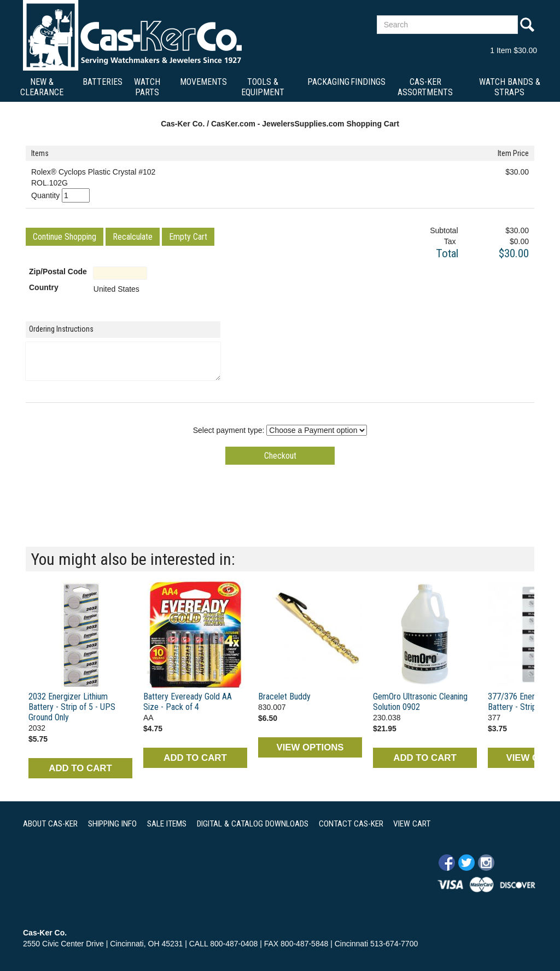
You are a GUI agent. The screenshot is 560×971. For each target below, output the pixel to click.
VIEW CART (412, 824)
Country (44, 287)
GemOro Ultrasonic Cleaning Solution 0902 (420, 702)
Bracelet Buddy (284, 697)
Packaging (328, 82)
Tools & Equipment (263, 87)
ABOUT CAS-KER (50, 824)
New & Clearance (42, 87)
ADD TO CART (80, 768)
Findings (368, 82)
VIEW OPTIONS (310, 747)
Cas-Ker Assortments (425, 87)
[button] (65, 237)
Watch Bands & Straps (510, 87)
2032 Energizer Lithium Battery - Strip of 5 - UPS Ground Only (72, 707)
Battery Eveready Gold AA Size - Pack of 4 (188, 702)
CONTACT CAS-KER (351, 824)
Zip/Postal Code (58, 271)
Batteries (103, 82)
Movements (203, 82)
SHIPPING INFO (112, 824)
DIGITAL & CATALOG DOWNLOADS (253, 824)
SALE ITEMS (167, 824)
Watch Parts (147, 87)
